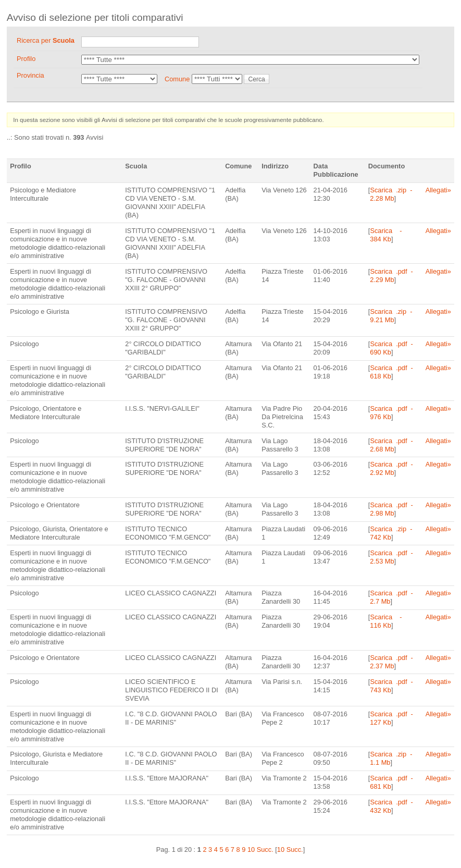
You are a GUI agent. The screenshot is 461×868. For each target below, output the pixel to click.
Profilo (26, 59)
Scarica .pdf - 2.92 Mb (391, 468)
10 (251, 849)
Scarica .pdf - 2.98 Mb (391, 509)
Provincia (30, 75)
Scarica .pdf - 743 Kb (391, 686)
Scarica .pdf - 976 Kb (391, 413)
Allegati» (438, 190)
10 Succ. (290, 849)
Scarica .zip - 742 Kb (390, 533)
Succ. (265, 849)
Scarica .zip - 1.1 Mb (390, 758)
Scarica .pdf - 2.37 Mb (391, 662)
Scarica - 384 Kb (385, 235)
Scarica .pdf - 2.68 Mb (391, 445)
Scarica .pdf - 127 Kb (391, 718)
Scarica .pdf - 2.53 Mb (391, 557)
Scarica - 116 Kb (385, 621)
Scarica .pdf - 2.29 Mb (391, 276)
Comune (177, 79)
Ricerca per (46, 40)
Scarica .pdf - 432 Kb (391, 806)
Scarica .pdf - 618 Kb (391, 372)
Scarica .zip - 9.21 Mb (390, 316)
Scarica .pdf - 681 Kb (391, 782)
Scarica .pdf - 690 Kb (391, 348)
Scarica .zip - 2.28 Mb (390, 194)
